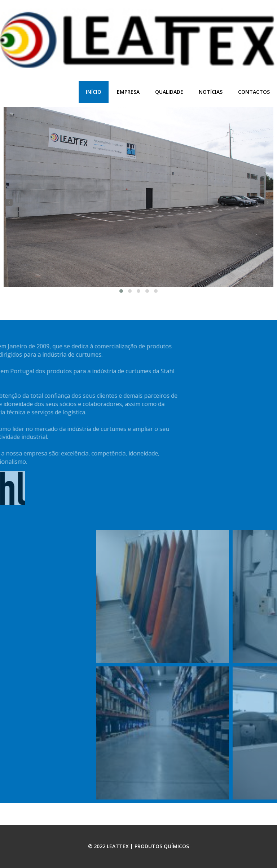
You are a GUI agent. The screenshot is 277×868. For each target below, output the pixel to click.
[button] (121, 291)
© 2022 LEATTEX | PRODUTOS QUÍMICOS (138, 846)
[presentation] (9, 202)
